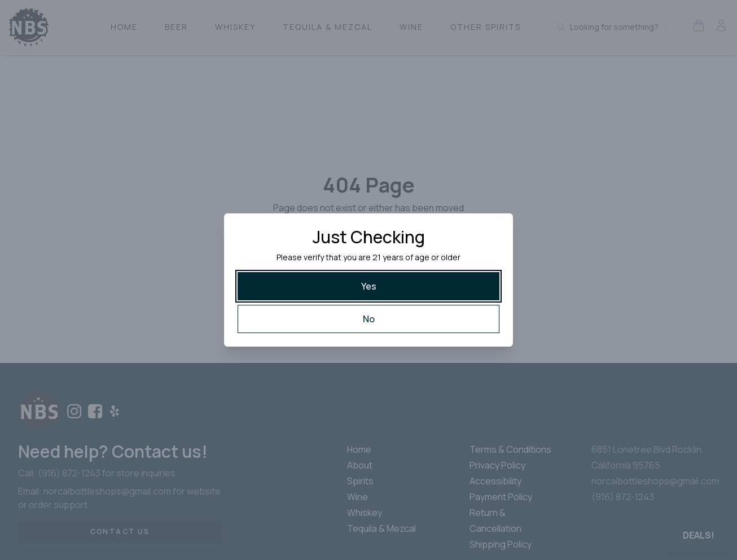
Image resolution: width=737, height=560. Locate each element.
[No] (368, 319)
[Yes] (368, 286)
